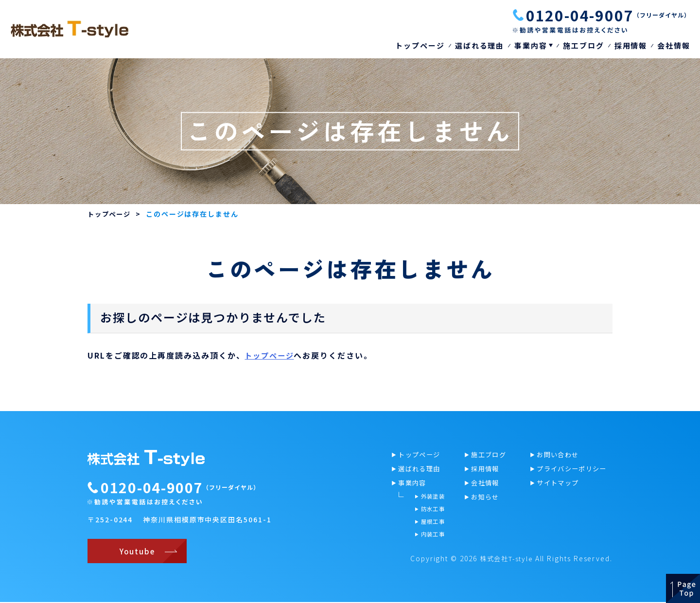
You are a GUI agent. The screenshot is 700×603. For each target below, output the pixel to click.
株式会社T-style (504, 559)
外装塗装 (432, 498)
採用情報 (631, 45)
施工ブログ (584, 45)
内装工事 (432, 537)
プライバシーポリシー (574, 469)
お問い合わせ (559, 455)
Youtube (136, 552)
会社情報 (674, 45)
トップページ (420, 45)
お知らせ (486, 499)
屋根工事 (432, 524)
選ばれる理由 (480, 45)
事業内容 (531, 45)
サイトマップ (559, 484)
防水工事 (432, 511)
